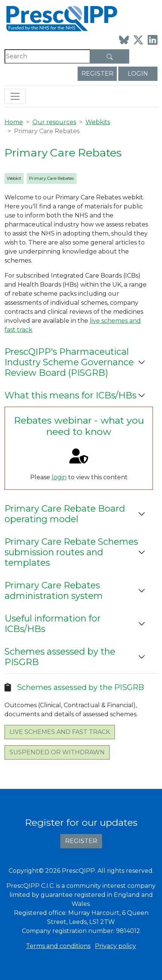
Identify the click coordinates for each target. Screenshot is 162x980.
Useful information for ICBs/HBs (53, 624)
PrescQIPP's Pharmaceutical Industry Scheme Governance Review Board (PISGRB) (69, 362)
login (59, 477)
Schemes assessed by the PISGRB (60, 657)
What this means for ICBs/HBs (70, 395)
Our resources (54, 122)
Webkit (14, 178)
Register (97, 74)
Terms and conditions (58, 946)
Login (138, 74)
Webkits (98, 122)
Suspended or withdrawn (57, 752)
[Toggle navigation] (15, 96)
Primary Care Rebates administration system (54, 590)
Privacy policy (115, 946)
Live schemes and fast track (60, 732)
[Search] (47, 56)
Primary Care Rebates (51, 178)
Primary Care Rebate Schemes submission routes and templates (71, 552)
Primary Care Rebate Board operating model (65, 514)
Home (14, 122)
